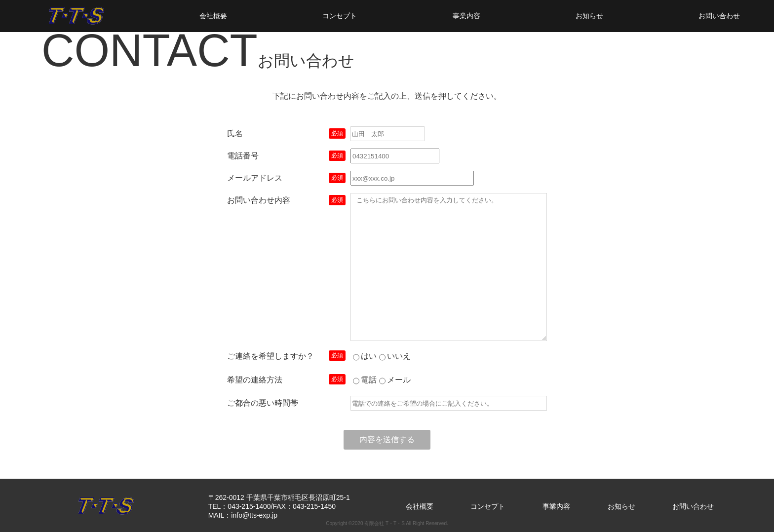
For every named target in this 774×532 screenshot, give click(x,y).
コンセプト (340, 16)
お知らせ (589, 16)
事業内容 (466, 16)
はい (369, 356)
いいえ (399, 356)
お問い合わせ (719, 16)
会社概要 (213, 16)
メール (399, 380)
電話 (369, 380)
